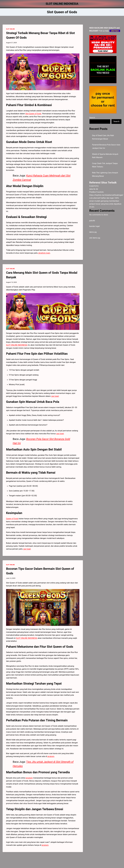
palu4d (92, 221)
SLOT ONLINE (10, 29)
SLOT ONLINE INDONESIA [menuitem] (17, 345)
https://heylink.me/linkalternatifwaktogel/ (106, 195)
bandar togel (94, 226)
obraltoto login (44, 253)
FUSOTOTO (94, 186)
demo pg (93, 232)
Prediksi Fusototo (96, 192)
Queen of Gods (12, 519)
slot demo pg (95, 238)
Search (92, 118)
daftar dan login (108, 198)
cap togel (27, 549)
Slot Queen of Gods (33, 114)
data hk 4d (94, 189)
